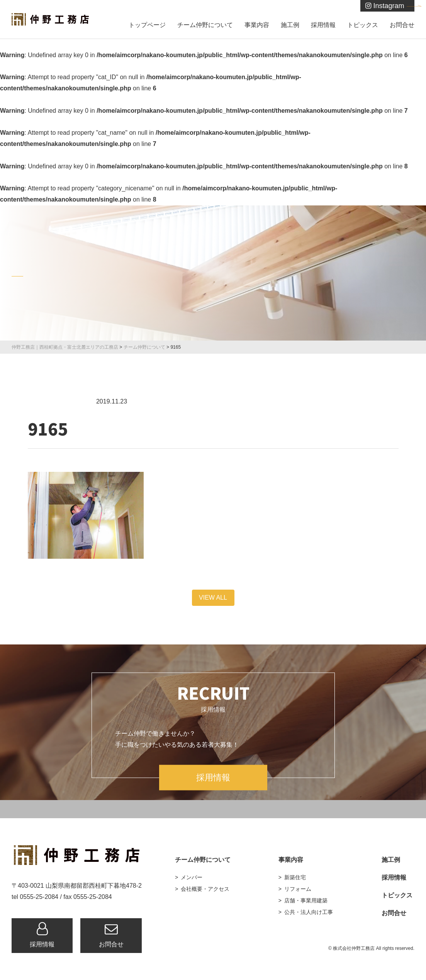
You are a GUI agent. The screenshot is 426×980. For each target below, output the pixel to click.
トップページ (147, 25)
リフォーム (298, 889)
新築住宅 (295, 877)
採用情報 (323, 25)
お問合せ (402, 25)
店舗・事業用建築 (306, 900)
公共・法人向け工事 (309, 912)
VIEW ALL (213, 598)
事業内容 (257, 25)
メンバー (192, 877)
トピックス (363, 25)
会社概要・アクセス (205, 889)
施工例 (290, 25)
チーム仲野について (205, 25)
